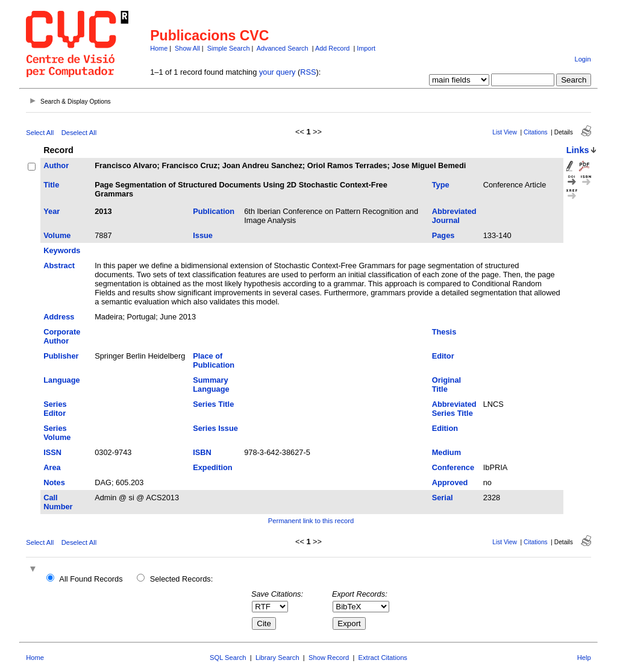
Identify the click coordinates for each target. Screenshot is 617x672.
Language (61, 380)
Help (584, 658)
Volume (57, 235)
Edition (445, 428)
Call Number (58, 502)
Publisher (61, 356)
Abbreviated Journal (454, 216)
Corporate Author (62, 336)
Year (52, 211)
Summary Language (211, 385)
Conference (453, 467)
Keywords (62, 250)
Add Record (332, 48)
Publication (214, 211)
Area (52, 467)
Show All (187, 48)
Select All (40, 133)
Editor (443, 356)
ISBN (202, 452)
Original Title (446, 385)
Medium (446, 452)
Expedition (212, 467)
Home (159, 48)
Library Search (277, 658)
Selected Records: (182, 579)
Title (51, 185)
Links (578, 150)
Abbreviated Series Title (454, 409)
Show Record (329, 658)
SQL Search (228, 658)
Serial (443, 498)
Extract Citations (383, 658)
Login (582, 59)
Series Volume (57, 433)
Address (59, 317)
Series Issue (215, 428)
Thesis (444, 332)
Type (441, 185)
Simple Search (229, 48)
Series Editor (55, 409)
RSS (308, 72)
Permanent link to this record (311, 521)
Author (56, 165)
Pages (443, 235)
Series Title (213, 404)
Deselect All (79, 133)
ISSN (52, 452)
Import (366, 48)
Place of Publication (214, 360)
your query (277, 72)
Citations (536, 132)
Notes (54, 482)
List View (505, 132)
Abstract (59, 265)
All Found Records (91, 579)
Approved (450, 482)
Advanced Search (283, 48)
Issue (203, 235)
